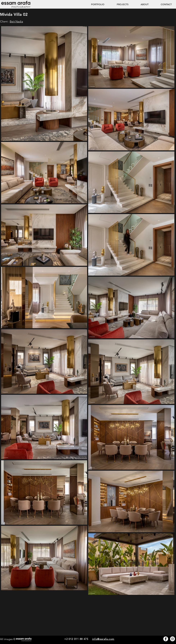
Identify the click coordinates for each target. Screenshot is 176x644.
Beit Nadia (16, 21)
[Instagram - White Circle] (172, 639)
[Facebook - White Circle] (166, 639)
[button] (119, 4)
